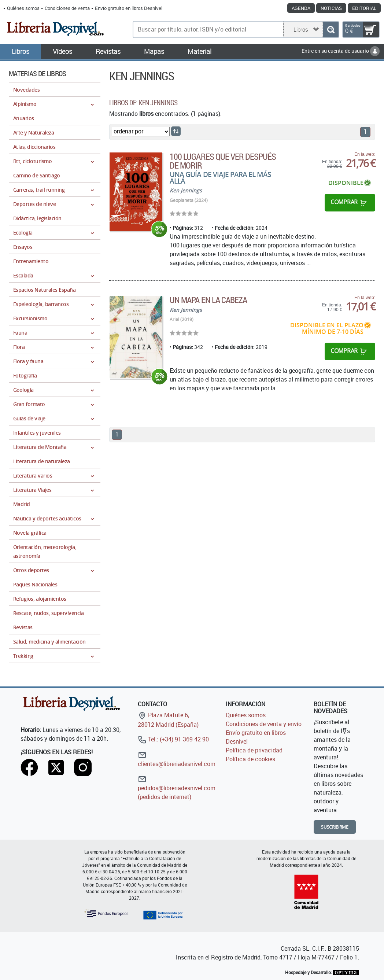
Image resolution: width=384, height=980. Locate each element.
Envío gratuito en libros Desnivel (129, 8)
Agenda (301, 8)
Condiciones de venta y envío (264, 724)
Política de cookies (250, 759)
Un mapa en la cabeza (208, 300)
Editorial (364, 8)
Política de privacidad (254, 750)
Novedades (26, 90)
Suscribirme (335, 827)
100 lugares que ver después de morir (223, 161)
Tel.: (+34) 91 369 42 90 (173, 739)
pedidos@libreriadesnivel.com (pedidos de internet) (177, 788)
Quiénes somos (23, 8)
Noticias (331, 8)
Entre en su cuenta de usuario (341, 51)
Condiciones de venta (67, 8)
